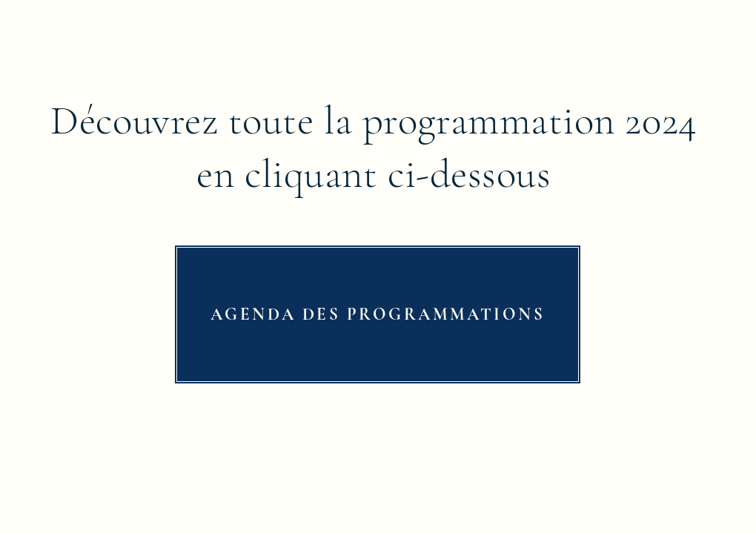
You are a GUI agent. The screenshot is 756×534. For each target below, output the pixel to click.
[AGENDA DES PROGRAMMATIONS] (378, 314)
